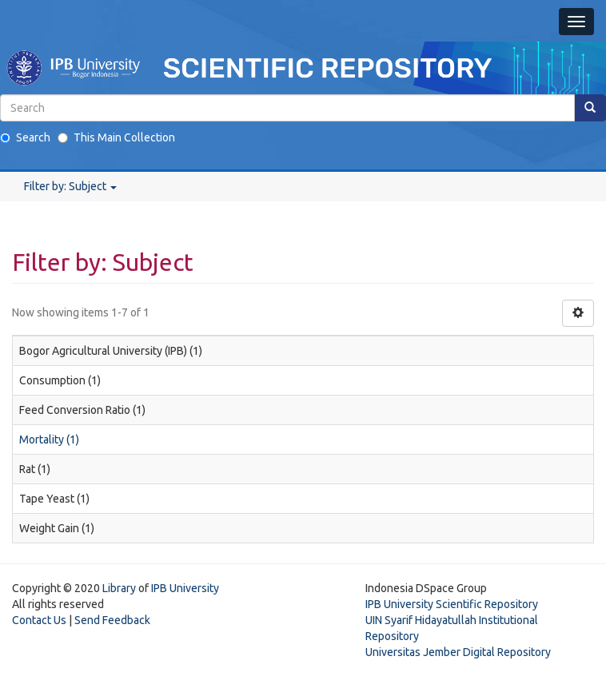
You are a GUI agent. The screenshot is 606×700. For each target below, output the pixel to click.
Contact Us (39, 620)
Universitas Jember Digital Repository (458, 652)
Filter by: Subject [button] (70, 186)
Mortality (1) (49, 439)
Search (25, 137)
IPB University (185, 588)
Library (119, 588)
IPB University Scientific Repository (452, 604)
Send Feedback (112, 620)
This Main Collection (116, 137)
